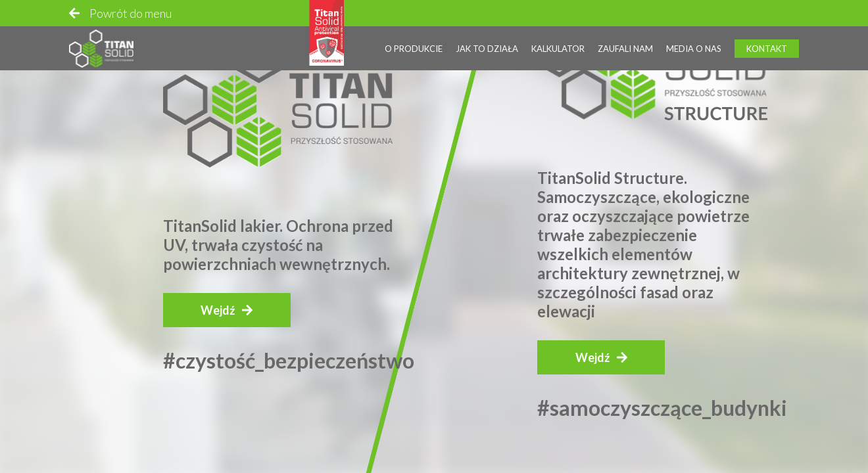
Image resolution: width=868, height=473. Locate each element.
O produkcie (414, 45)
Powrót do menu (131, 10)
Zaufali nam (625, 45)
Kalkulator (558, 45)
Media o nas (694, 45)
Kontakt (767, 45)
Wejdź (218, 310)
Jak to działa (487, 45)
